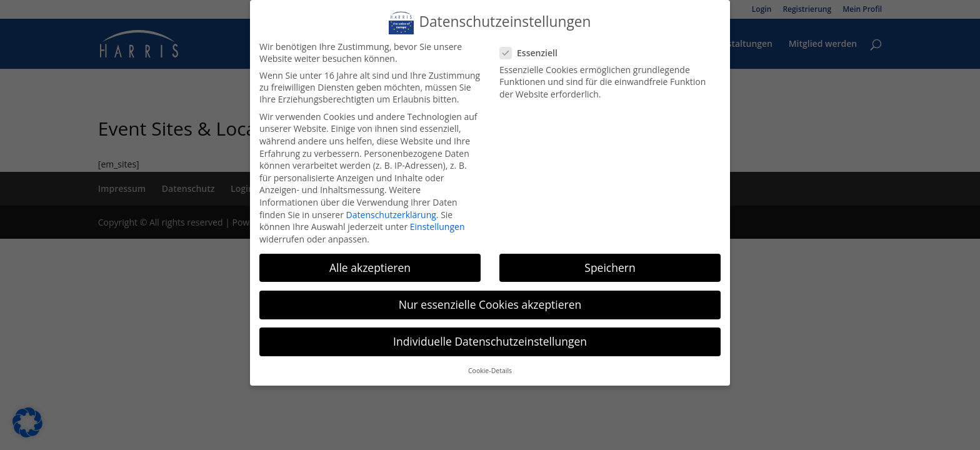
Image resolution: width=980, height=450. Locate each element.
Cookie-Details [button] (490, 368)
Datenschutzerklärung (392, 214)
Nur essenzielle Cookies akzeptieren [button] (490, 302)
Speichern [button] (608, 266)
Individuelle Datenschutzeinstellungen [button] (490, 339)
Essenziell (533, 55)
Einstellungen (438, 226)
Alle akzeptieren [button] (372, 266)
